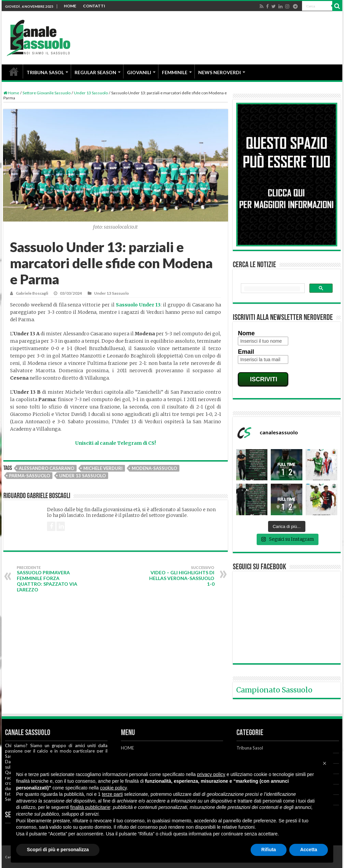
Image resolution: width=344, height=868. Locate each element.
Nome (246, 333)
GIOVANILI (139, 72)
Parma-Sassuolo (30, 476)
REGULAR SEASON (95, 72)
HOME (70, 6)
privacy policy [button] (211, 774)
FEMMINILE (175, 72)
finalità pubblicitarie (90, 807)
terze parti (112, 794)
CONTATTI (94, 6)
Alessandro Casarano (47, 468)
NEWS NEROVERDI (220, 72)
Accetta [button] (309, 850)
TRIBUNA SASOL (45, 72)
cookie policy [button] (113, 788)
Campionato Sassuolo (274, 690)
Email (246, 352)
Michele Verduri (103, 468)
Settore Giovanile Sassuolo (47, 93)
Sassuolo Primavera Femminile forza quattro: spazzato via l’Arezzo (51, 579)
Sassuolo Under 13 (138, 305)
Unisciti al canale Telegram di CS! (116, 443)
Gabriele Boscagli (32, 293)
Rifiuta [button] (269, 850)
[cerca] (272, 289)
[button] (325, 763)
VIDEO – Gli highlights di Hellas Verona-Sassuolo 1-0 (180, 576)
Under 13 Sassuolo (91, 93)
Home (11, 93)
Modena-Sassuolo (154, 468)
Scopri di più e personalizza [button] (58, 850)
